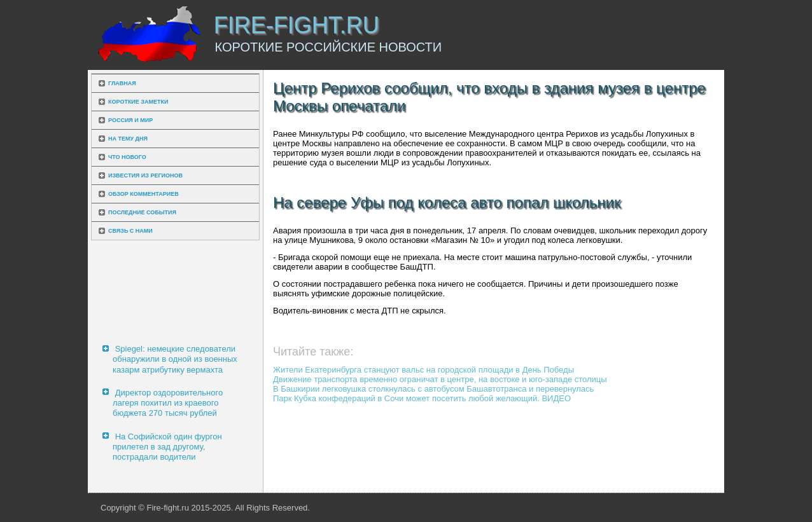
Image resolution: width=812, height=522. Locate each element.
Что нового (127, 157)
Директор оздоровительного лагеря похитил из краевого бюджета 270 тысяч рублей (168, 403)
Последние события (142, 212)
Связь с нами (130, 231)
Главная (122, 83)
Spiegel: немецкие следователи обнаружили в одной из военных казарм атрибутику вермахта (175, 359)
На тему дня (128, 139)
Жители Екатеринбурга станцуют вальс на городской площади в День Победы (423, 370)
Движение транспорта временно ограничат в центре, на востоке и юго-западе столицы (440, 379)
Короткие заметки (138, 102)
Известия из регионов (145, 175)
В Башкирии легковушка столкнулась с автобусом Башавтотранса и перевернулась (433, 389)
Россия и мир (130, 120)
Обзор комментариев (143, 194)
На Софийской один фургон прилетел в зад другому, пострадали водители (167, 447)
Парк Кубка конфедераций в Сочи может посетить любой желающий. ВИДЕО (422, 398)
